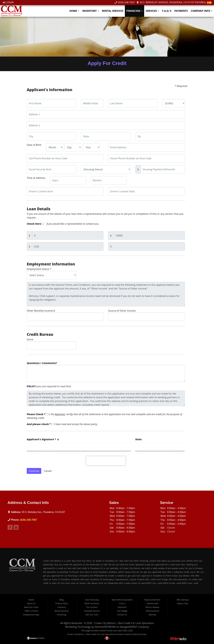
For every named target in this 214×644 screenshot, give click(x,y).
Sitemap (152, 615)
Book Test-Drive (92, 603)
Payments (181, 11)
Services (152, 11)
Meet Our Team (31, 607)
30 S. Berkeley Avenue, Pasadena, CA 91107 (165, 2)
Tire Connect (92, 607)
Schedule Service (92, 611)
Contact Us (122, 615)
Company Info (202, 11)
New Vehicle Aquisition (122, 600)
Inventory (90, 11)
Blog (62, 600)
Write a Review (153, 607)
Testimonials (152, 603)
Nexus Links (183, 603)
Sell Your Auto (92, 615)
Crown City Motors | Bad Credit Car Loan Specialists (124, 623)
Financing (135, 11)
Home (74, 11)
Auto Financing (92, 600)
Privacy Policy (62, 603)
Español (203, 2)
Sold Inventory (152, 611)
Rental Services (113, 11)
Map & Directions (152, 600)
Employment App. (31, 615)
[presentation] (106, 461)
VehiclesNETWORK (105, 627)
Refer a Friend (31, 611)
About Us (31, 603)
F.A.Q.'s (167, 11)
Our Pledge (122, 611)
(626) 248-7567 (125, 2)
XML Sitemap (183, 600)
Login (8, 2)
